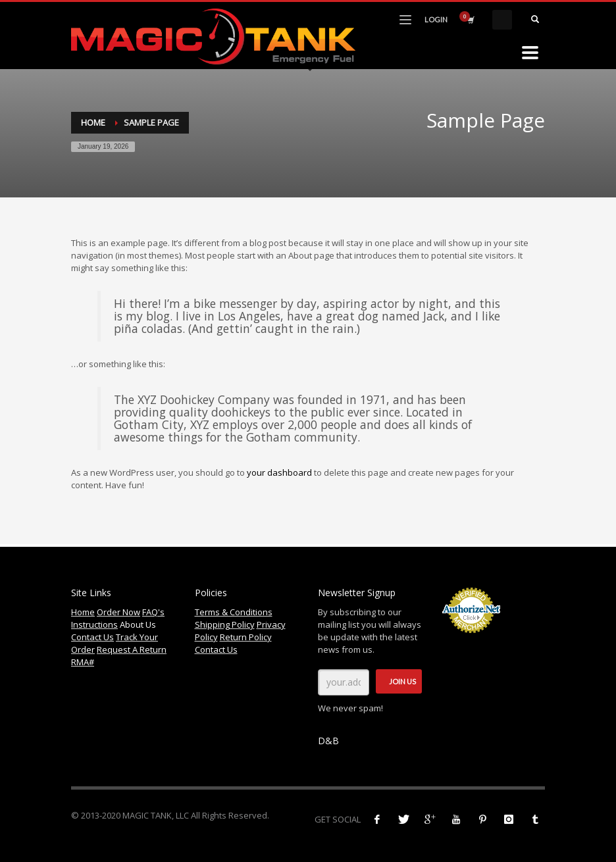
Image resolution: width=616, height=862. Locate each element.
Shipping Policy (225, 624)
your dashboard (279, 472)
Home (93, 122)
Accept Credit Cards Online (471, 640)
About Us (138, 624)
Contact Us (92, 637)
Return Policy (246, 637)
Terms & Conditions (234, 612)
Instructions (94, 624)
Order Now (118, 612)
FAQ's (153, 612)
